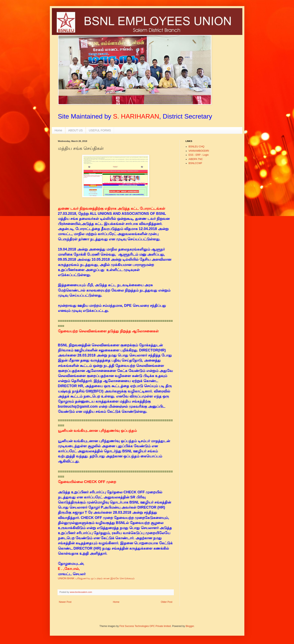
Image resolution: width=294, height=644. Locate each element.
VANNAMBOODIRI (199, 151)
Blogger (190, 626)
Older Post (167, 602)
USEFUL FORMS (100, 130)
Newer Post (65, 602)
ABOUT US (75, 130)
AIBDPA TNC (196, 159)
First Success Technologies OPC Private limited (145, 626)
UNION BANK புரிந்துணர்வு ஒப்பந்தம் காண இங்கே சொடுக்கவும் (97, 578)
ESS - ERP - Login (199, 155)
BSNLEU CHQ (197, 147)
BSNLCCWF (195, 163)
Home (58, 130)
